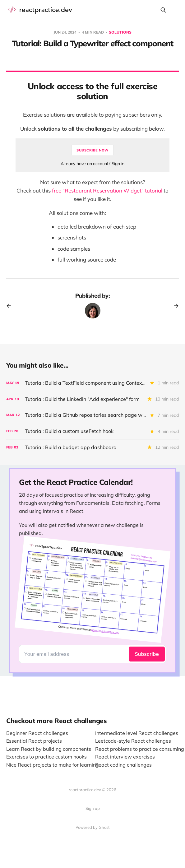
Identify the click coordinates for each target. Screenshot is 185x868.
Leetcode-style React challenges (133, 741)
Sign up (93, 808)
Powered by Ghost (93, 827)
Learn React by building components (49, 749)
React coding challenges (123, 765)
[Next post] (174, 306)
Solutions (120, 32)
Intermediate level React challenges (137, 733)
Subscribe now (92, 150)
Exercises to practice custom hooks (46, 757)
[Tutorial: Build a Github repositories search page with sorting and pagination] (92, 415)
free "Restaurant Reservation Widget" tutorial (107, 190)
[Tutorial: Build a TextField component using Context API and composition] (92, 383)
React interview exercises (125, 757)
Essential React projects (34, 741)
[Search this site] (163, 10)
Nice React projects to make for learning (53, 765)
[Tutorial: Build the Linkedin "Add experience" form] (92, 399)
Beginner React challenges (37, 733)
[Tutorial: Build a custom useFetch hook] (92, 431)
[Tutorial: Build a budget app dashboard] (92, 447)
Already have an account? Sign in (93, 164)
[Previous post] (11, 306)
